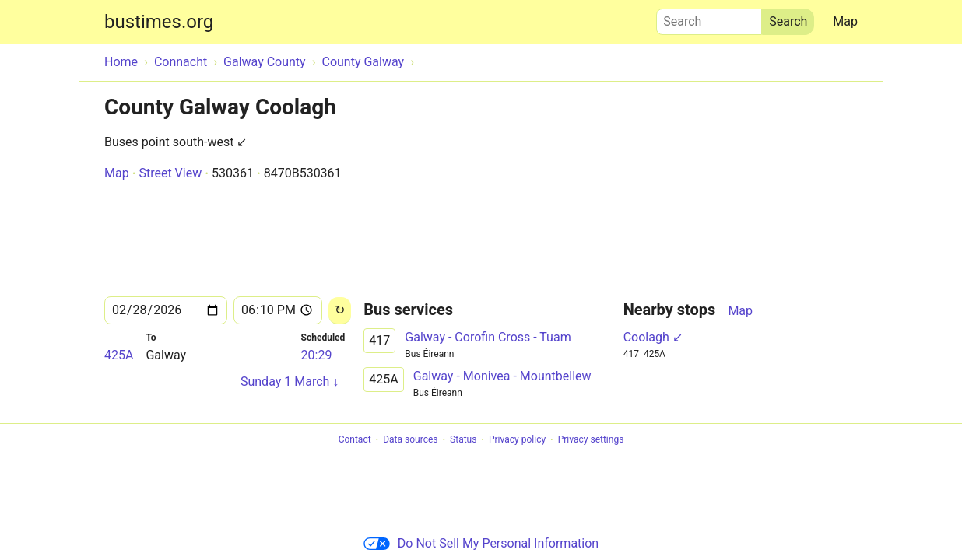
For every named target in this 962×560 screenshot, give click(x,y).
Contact (355, 440)
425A (119, 355)
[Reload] (340, 311)
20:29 (317, 355)
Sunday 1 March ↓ (290, 381)
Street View (170, 173)
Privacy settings (591, 440)
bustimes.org (159, 22)
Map (845, 21)
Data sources (410, 440)
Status (463, 440)
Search (709, 18)
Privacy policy (517, 440)
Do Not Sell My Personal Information (481, 543)
